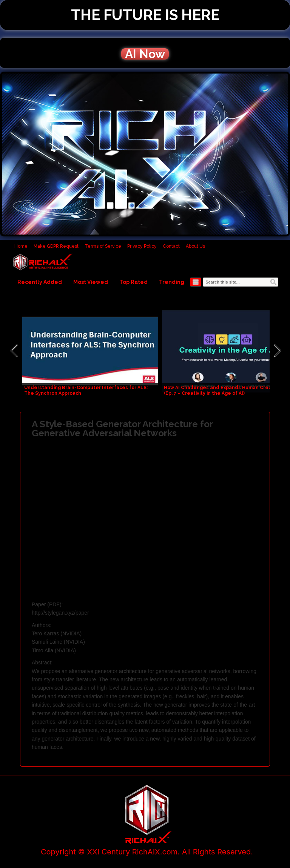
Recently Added (40, 282)
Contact (171, 246)
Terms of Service (103, 246)
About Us (195, 246)
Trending (172, 282)
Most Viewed (91, 282)
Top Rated (133, 282)
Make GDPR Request (56, 246)
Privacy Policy (142, 246)
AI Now (145, 54)
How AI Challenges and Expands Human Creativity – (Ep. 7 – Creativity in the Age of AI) (226, 390)
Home (21, 246)
